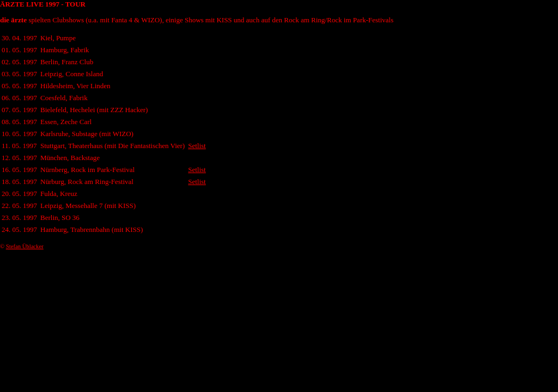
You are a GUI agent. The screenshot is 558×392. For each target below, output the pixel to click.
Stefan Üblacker (25, 246)
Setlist (197, 146)
